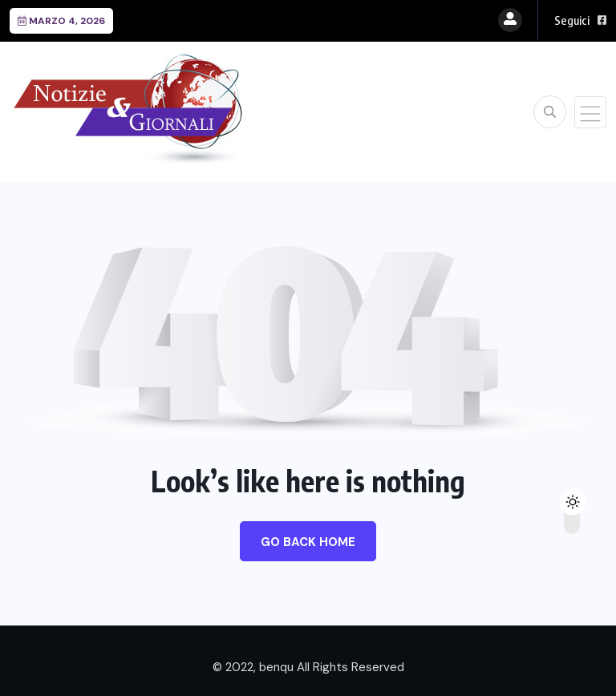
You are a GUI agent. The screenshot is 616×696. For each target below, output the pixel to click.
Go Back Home (308, 542)
